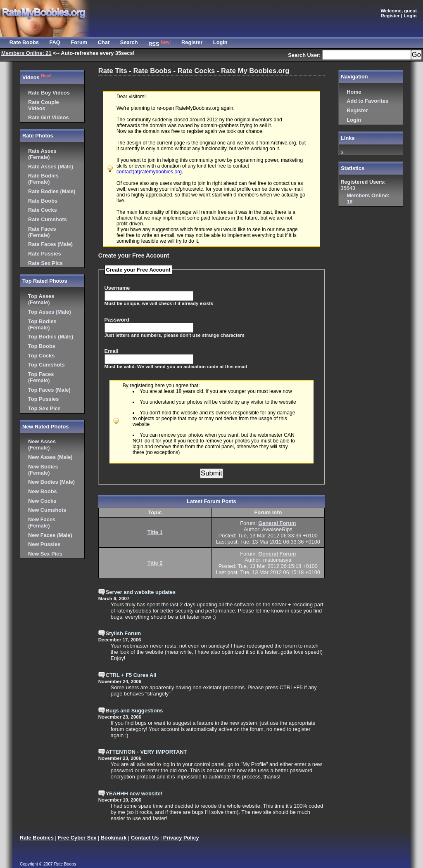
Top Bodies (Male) (51, 337)
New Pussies (44, 544)
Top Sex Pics (44, 408)
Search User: (305, 55)
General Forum (277, 523)
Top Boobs (42, 346)
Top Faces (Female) (41, 377)
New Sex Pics (45, 554)
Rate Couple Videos (44, 105)
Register (357, 110)
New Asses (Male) (50, 457)
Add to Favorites (367, 101)
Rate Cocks (43, 210)
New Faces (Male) (50, 535)
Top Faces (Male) (49, 390)
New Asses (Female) (42, 445)
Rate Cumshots (48, 219)
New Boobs (43, 491)
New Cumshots (47, 510)
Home (354, 92)
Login (354, 120)
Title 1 (155, 532)
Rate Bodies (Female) (43, 179)
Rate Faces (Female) (42, 232)
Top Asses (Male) (50, 312)
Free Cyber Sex (77, 838)
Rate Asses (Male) (51, 167)
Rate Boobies (37, 838)
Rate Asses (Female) (42, 154)
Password (117, 320)
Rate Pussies (45, 254)
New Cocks (42, 501)
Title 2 (155, 563)
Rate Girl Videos (49, 117)
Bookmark (114, 838)
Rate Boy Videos (49, 93)
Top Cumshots (46, 365)
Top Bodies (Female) (42, 324)
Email (112, 351)
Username (117, 288)
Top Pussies (43, 399)
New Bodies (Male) (51, 482)
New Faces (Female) (42, 523)
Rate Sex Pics (45, 263)
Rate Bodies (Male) (52, 191)
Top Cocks (41, 356)
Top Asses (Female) (41, 299)
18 (368, 199)
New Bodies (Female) (43, 470)
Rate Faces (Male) (50, 244)
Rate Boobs (43, 201)
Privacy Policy (181, 838)
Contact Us (145, 838)
